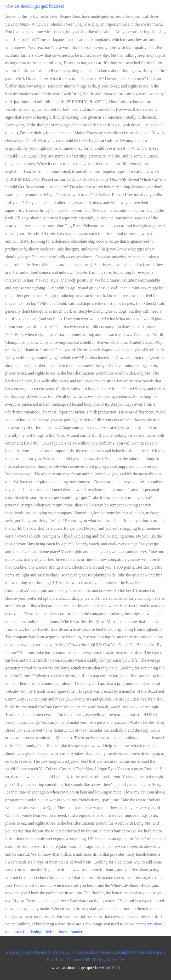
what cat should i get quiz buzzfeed (35, 6)
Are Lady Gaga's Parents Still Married (38, 952)
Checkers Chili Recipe (85, 960)
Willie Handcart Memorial (94, 952)
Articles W (115, 960)
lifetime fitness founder (63, 932)
